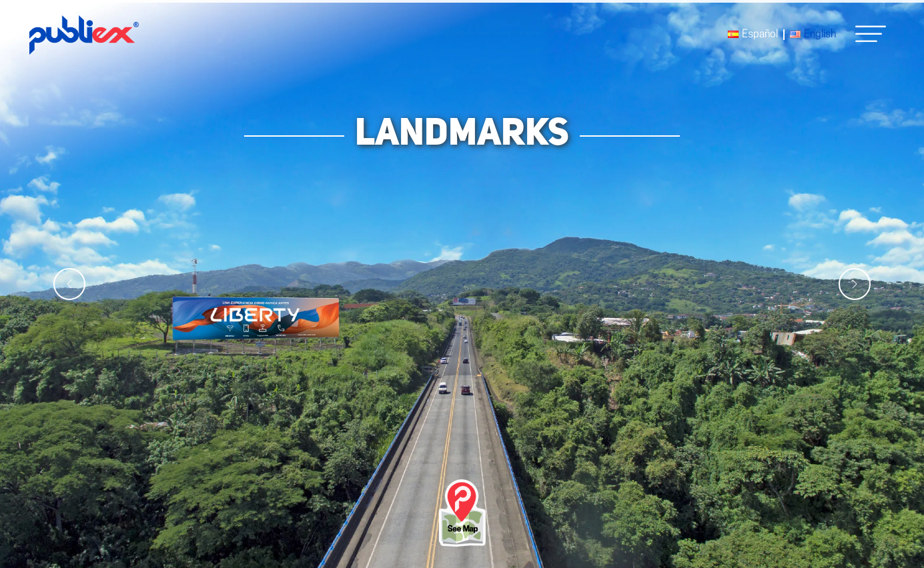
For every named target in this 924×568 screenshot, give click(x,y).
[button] (871, 34)
